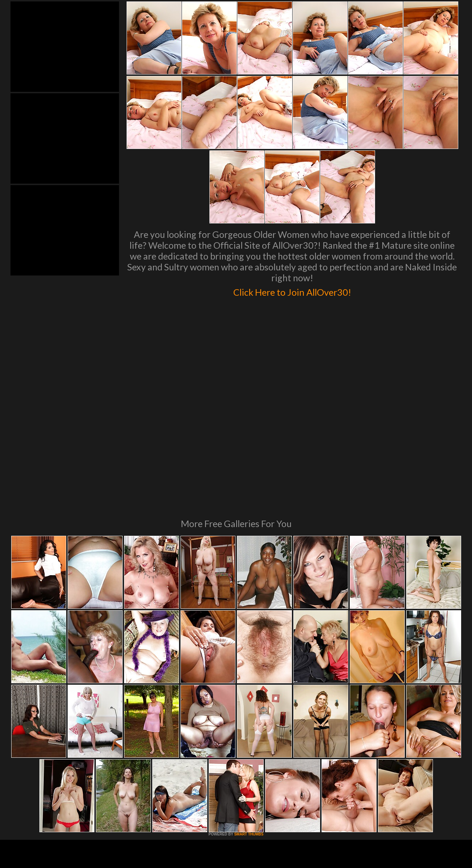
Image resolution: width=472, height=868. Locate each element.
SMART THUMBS (249, 736)
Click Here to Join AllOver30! (292, 291)
